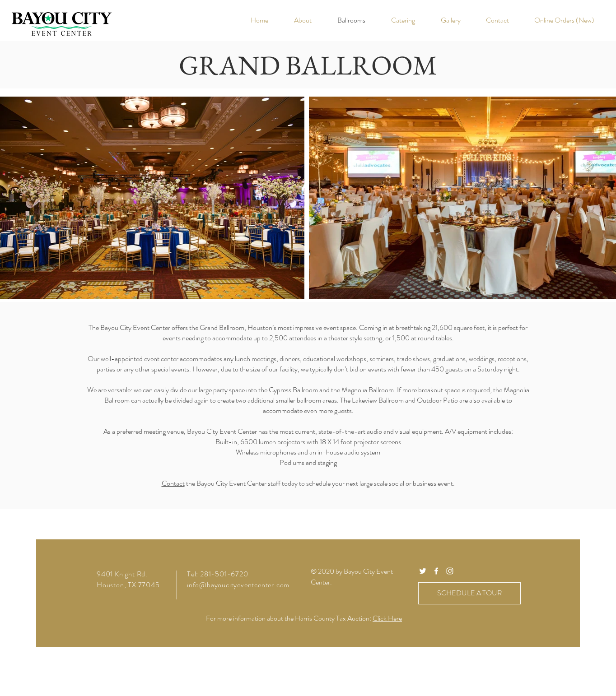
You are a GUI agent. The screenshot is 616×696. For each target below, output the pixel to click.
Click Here (387, 618)
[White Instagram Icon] (450, 571)
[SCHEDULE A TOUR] (469, 593)
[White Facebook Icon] (436, 571)
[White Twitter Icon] (423, 571)
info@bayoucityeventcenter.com (238, 585)
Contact (173, 483)
